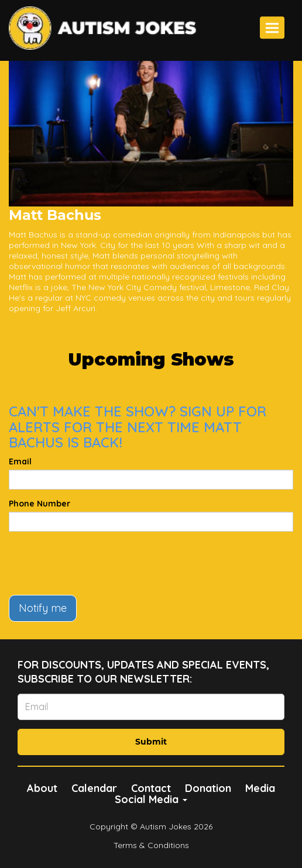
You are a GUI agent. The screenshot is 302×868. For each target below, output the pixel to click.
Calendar (94, 788)
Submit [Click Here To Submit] (151, 742)
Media (260, 788)
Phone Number (40, 504)
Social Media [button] (151, 799)
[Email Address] (151, 707)
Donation (208, 788)
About (42, 788)
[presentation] (98, 563)
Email (20, 461)
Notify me (43, 608)
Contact (151, 788)
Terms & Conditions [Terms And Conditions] (151, 845)
